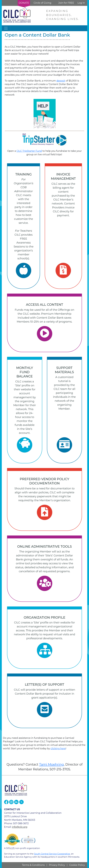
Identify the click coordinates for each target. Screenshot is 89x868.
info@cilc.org (20, 827)
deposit (61, 81)
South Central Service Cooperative (52, 854)
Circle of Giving (42, 3)
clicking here (58, 749)
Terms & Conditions (33, 865)
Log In (81, 3)
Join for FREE (66, 3)
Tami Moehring (51, 764)
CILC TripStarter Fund (29, 151)
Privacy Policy (57, 865)
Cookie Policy (77, 865)
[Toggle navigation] (6, 28)
